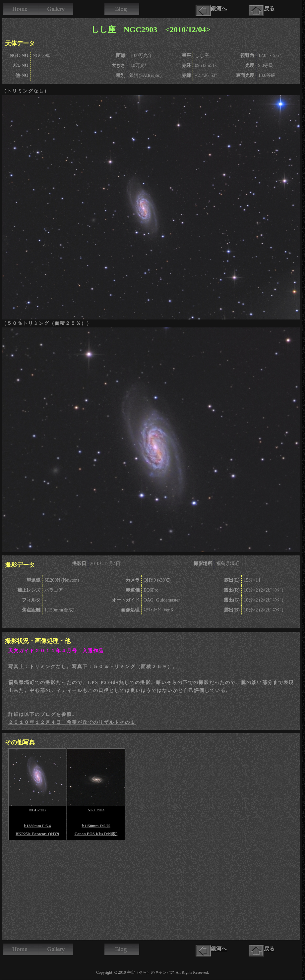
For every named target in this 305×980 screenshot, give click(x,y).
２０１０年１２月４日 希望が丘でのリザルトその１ (72, 722)
